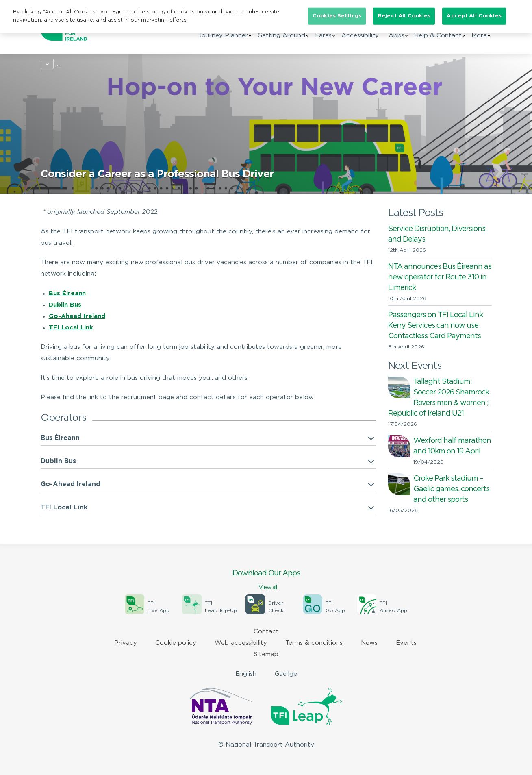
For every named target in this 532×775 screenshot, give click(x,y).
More (479, 40)
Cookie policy (176, 643)
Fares (323, 40)
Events (406, 643)
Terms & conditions (314, 643)
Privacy (126, 643)
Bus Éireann (60, 438)
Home (49, 64)
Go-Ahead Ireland (77, 316)
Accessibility (360, 40)
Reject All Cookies (404, 16)
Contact (266, 632)
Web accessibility (241, 643)
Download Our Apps (266, 581)
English (246, 674)
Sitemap (266, 654)
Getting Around (281, 40)
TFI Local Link (71, 328)
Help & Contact (438, 40)
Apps (396, 40)
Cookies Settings (337, 16)
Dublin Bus (65, 305)
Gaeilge (286, 674)
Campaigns (84, 64)
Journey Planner (223, 40)
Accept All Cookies (474, 16)
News (369, 643)
